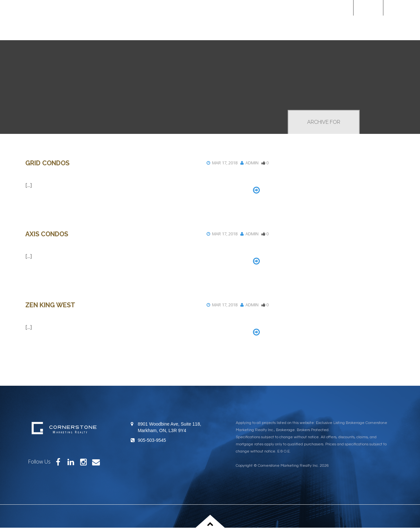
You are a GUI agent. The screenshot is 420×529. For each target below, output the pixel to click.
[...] (29, 185)
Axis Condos (47, 234)
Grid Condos (47, 163)
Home (368, 8)
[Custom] (402, 8)
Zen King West (50, 305)
